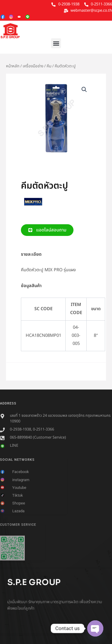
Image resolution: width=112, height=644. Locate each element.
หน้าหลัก (13, 66)
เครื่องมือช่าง (33, 66)
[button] (56, 43)
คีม (49, 66)
